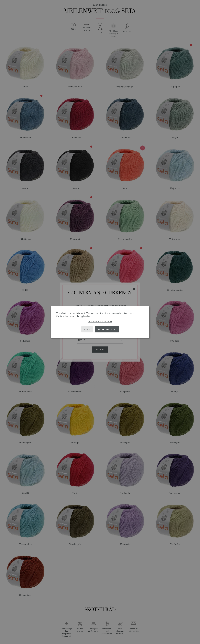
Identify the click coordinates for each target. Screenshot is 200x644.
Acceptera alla (107, 329)
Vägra (87, 329)
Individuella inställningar (100, 321)
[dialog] (100, 322)
